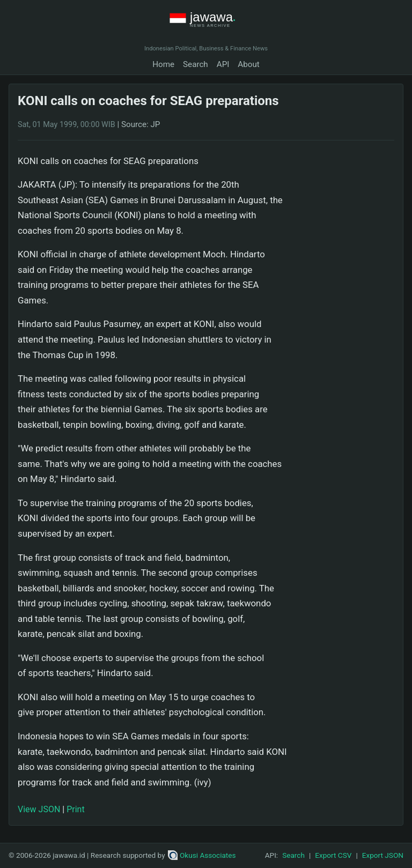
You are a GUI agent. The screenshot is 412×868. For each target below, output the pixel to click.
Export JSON (383, 855)
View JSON (39, 809)
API (223, 64)
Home (163, 64)
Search (196, 64)
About (248, 64)
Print (75, 809)
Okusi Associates (202, 855)
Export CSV (333, 855)
